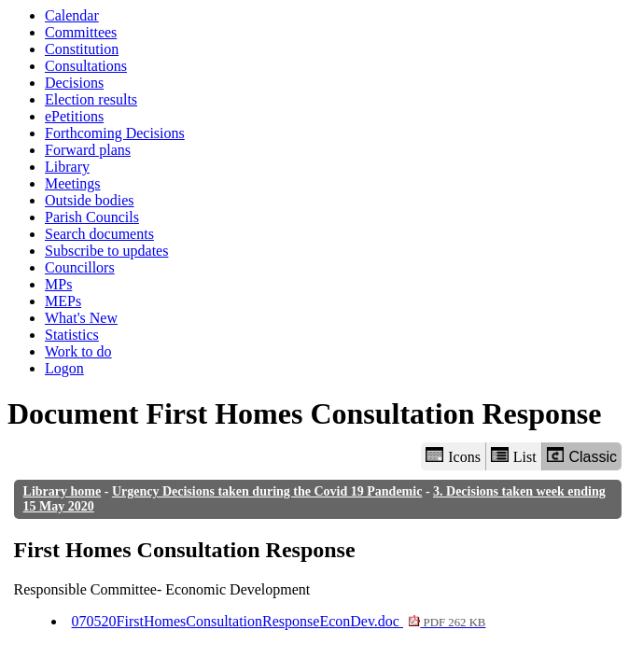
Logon (64, 368)
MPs (58, 284)
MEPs (63, 301)
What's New (81, 318)
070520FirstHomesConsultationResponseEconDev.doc (279, 621)
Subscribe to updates (106, 251)
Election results (91, 99)
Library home (63, 491)
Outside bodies (90, 200)
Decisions (74, 83)
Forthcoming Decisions (115, 133)
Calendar (72, 15)
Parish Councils (92, 217)
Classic (582, 456)
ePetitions (74, 116)
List (514, 456)
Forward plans (88, 150)
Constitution (82, 49)
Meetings (73, 183)
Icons (453, 456)
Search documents (99, 234)
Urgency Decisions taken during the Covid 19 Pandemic (267, 491)
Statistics (72, 335)
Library (67, 167)
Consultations (86, 66)
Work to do (78, 351)
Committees (81, 32)
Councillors (80, 267)
